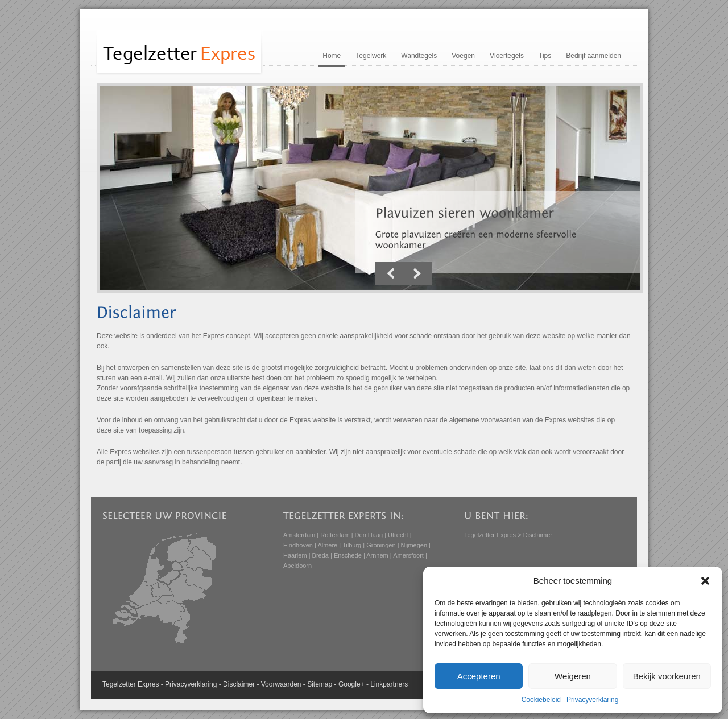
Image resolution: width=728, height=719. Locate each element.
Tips (545, 56)
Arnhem (377, 555)
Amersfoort (408, 555)
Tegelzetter (119, 684)
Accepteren (479, 676)
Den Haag (369, 535)
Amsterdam (299, 535)
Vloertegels (507, 56)
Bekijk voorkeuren (667, 676)
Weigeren (573, 676)
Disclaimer (239, 684)
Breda (320, 555)
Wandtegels (419, 56)
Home (332, 56)
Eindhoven (298, 545)
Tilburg (352, 545)
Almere (327, 545)
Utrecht (398, 535)
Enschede (348, 555)
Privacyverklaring (592, 700)
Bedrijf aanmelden (593, 56)
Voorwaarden (281, 684)
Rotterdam (335, 535)
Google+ (351, 684)
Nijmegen (414, 545)
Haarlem (295, 555)
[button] (705, 581)
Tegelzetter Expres (490, 535)
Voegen (463, 56)
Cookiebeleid (541, 700)
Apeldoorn (297, 566)
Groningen (381, 545)
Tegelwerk (371, 56)
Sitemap (320, 684)
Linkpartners (389, 684)
